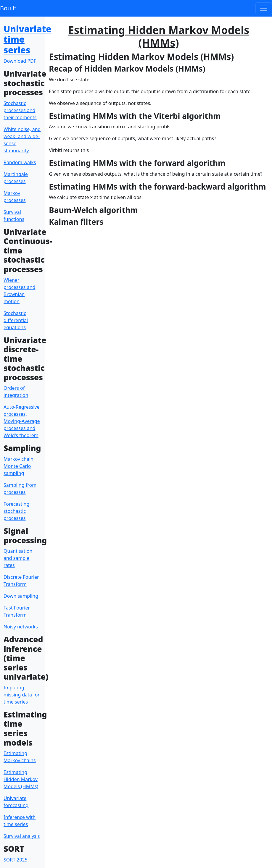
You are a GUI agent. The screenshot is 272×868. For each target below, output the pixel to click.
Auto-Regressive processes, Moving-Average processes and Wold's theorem (22, 421)
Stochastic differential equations (16, 320)
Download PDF (20, 61)
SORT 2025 (16, 860)
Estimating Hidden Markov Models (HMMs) (21, 779)
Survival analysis (22, 836)
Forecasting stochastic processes (16, 511)
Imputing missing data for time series (22, 695)
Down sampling (21, 596)
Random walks (20, 162)
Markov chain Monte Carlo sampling (18, 466)
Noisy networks (21, 627)
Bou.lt (8, 8)
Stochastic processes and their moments (20, 110)
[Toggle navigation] (264, 8)
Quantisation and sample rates (18, 558)
